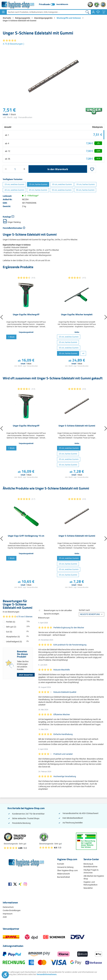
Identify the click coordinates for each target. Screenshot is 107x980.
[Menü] (3, 12)
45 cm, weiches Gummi (14, 190)
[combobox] (45, 12)
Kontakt (61, 864)
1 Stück (11, 337)
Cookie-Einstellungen (12, 910)
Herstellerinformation (13, 228)
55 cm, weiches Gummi (62, 190)
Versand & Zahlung (65, 867)
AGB (5, 917)
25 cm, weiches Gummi (14, 184)
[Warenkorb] (104, 12)
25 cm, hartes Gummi (38, 184)
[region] (53, 76)
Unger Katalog (12, 222)
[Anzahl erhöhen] (24, 169)
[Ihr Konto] (93, 12)
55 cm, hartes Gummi (85, 190)
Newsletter (88, 888)
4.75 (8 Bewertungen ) (13, 44)
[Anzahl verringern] (6, 169)
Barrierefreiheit (64, 877)
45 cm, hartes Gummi (38, 190)
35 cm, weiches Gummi (62, 184)
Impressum (8, 914)
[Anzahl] (15, 169)
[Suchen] (87, 12)
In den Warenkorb (58, 169)
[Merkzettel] (98, 12)
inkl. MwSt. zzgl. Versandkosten (17, 117)
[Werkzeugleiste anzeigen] (5, 975)
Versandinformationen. (47, 974)
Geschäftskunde (62, 4)
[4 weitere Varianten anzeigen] (83, 353)
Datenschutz (8, 907)
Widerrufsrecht (64, 874)
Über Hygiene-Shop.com (67, 870)
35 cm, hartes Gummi (85, 184)
